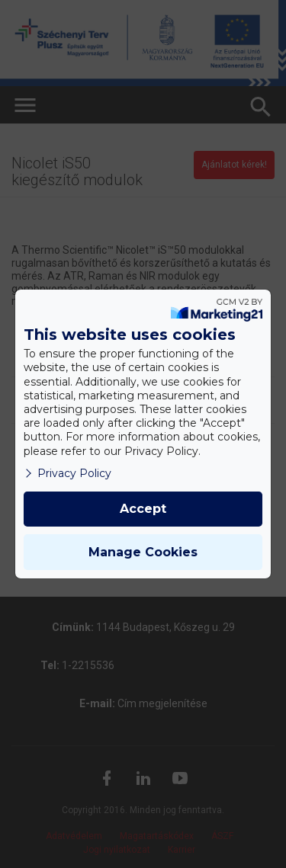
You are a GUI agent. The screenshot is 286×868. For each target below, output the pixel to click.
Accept (143, 509)
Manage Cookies (143, 552)
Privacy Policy (67, 473)
